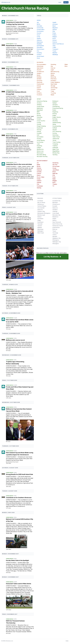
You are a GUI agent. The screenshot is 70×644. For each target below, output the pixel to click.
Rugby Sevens (57, 117)
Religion (55, 37)
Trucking (53, 93)
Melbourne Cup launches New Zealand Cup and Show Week (19, 410)
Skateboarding (57, 123)
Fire (38, 51)
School (55, 40)
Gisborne (40, 210)
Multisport (55, 101)
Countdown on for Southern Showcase (19, 498)
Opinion (55, 30)
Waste (52, 95)
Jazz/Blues (56, 170)
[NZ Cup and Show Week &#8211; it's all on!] (20, 232)
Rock (54, 182)
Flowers (39, 55)
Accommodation (41, 64)
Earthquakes (40, 46)
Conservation (41, 30)
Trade (52, 91)
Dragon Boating (41, 126)
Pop (54, 175)
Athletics (39, 105)
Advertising (40, 66)
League (39, 148)
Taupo (54, 231)
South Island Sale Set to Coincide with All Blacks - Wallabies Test (20, 292)
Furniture (39, 95)
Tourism (53, 89)
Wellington (40, 231)
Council (39, 33)
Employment (40, 84)
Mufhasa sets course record (15, 340)
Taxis (54, 46)
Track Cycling (56, 142)
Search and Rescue (58, 44)
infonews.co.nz (6, 2)
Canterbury (41, 204)
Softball (55, 128)
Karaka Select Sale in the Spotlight (17, 560)
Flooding (39, 53)
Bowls (39, 114)
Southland (40, 222)
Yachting (55, 155)
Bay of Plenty (41, 202)
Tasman (40, 226)
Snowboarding (57, 126)
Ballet (38, 165)
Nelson (39, 217)
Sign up (66, 2)
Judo (38, 144)
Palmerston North (58, 226)
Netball (55, 103)
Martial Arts (40, 149)
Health (54, 22)
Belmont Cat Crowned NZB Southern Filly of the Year (20, 520)
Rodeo (54, 110)
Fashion (39, 181)
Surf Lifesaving (57, 131)
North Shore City (57, 224)
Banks (39, 75)
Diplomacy (40, 42)
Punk (54, 177)
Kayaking (39, 146)
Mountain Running (42, 156)
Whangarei (56, 244)
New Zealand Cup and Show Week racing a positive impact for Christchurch (20, 454)
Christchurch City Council (13, 33)
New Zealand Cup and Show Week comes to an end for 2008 (20, 321)
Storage (53, 86)
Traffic (54, 47)
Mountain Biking (41, 155)
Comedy (39, 172)
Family (39, 179)
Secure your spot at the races (16, 192)
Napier (54, 219)
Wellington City (57, 242)
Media (52, 75)
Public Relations (55, 82)
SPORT (39, 99)
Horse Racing (10, 20)
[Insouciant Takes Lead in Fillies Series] (20, 602)
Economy (40, 80)
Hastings (55, 211)
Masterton (55, 217)
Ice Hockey (40, 142)
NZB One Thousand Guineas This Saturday (15, 622)
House (54, 168)
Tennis (54, 140)
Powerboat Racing (58, 108)
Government (40, 56)
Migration (55, 28)
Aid (38, 22)
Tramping (55, 144)
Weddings (55, 55)
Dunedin (55, 206)
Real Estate (54, 84)
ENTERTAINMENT (42, 161)
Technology (54, 88)
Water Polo (56, 149)
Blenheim (55, 202)
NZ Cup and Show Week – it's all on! (18, 214)
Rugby (54, 115)
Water (66, 64)
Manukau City (56, 215)
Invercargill (56, 213)
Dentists (39, 79)
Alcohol (39, 70)
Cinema (39, 168)
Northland (40, 219)
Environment (40, 49)
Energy (39, 86)
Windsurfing (56, 153)
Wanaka (55, 236)
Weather (55, 53)
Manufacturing (55, 72)
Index (67, 641)
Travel (54, 51)
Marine (53, 73)
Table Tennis (56, 137)
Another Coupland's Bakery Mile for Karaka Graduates (18, 113)
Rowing (55, 114)
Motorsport (40, 153)
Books (39, 166)
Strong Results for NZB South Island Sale (19, 474)
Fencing (39, 130)
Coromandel (41, 208)
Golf (38, 135)
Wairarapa (40, 229)
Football (39, 133)
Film (38, 184)
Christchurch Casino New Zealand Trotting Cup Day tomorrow (17, 23)
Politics (54, 35)
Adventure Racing (42, 101)
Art (38, 163)
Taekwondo (56, 139)
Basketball (40, 110)
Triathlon (55, 146)
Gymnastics (40, 137)
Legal (52, 70)
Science (55, 42)
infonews (55, 24)
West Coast (41, 233)
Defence (39, 40)
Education (40, 47)
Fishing (39, 131)
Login (60, 2)
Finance (39, 89)
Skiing (54, 124)
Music (54, 172)
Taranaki (40, 224)
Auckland (40, 201)
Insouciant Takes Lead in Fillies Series (19, 584)
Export (39, 88)
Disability (39, 44)
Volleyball (55, 148)
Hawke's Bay (41, 211)
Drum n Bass (41, 177)
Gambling (53, 64)
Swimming (55, 135)
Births (38, 24)
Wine (66, 66)
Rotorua (55, 229)
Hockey (39, 139)
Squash (55, 130)
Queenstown (56, 227)
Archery (39, 103)
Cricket (39, 119)
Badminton (40, 108)
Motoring (53, 77)
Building (39, 77)
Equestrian (40, 128)
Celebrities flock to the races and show (19, 164)
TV (53, 186)
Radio (54, 179)
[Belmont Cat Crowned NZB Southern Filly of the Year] (20, 541)
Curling (39, 123)
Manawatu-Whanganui (44, 213)
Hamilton (55, 210)
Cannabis (39, 26)
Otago (39, 220)
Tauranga (55, 233)
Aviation (39, 73)
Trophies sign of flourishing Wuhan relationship (15, 363)
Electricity (40, 82)
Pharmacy (54, 79)
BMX (38, 112)
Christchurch (11, 26)
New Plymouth (57, 222)
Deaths (39, 38)
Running (55, 119)
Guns (38, 58)
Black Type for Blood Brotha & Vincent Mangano (16, 137)
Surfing (55, 133)
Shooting (55, 121)
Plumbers (53, 80)
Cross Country (41, 121)
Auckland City (56, 201)
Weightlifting (56, 151)
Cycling (39, 124)
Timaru (55, 235)
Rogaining (55, 112)
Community (40, 28)
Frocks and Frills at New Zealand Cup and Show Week (20, 388)
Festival (39, 182)
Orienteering (56, 106)
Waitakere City (57, 238)
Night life (55, 173)
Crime (38, 37)
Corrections (40, 31)
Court (38, 35)
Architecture (40, 72)
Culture (39, 173)
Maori (54, 26)
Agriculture (40, 68)
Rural (54, 38)
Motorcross (40, 151)
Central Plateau (42, 206)
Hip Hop (55, 165)
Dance (39, 175)
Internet (53, 68)
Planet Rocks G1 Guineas (14, 46)
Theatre (55, 184)
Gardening (55, 163)
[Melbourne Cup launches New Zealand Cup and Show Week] (20, 430)
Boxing (39, 115)
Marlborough (41, 215)
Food (38, 91)
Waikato (40, 227)
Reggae (55, 181)
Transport (55, 49)
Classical (39, 170)
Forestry (39, 93)
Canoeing (39, 117)
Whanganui (56, 240)
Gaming (39, 188)
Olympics (55, 105)
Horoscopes (56, 166)
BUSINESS (40, 62)
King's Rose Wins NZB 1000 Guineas (18, 69)
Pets (54, 31)
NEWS (39, 20)
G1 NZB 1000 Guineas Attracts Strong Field (16, 93)
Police (54, 33)
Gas (52, 66)
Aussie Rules (40, 106)
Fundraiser (40, 186)
